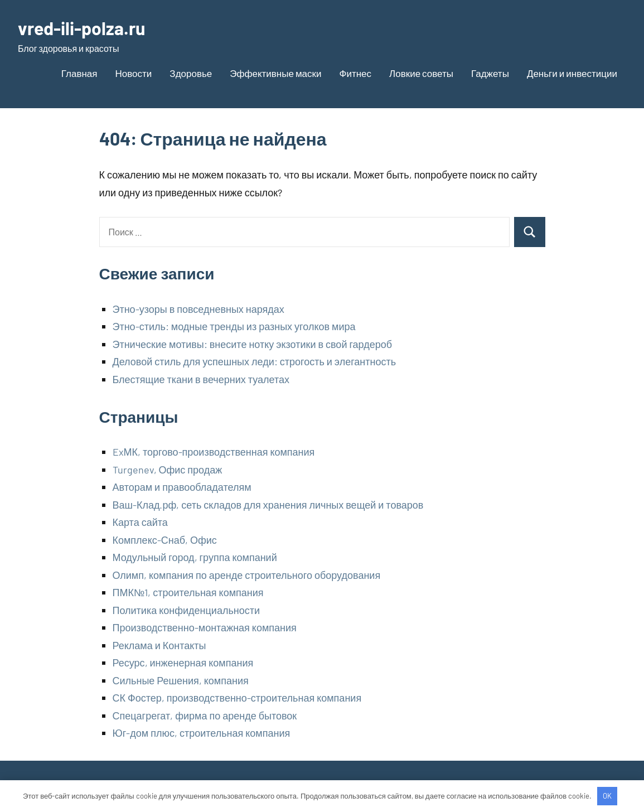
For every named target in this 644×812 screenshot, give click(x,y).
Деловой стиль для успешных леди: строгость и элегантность (255, 361)
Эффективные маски (275, 73)
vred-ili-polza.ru (81, 28)
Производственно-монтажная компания (205, 627)
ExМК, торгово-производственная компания (214, 452)
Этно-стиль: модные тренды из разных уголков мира (234, 326)
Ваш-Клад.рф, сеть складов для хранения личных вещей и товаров (268, 505)
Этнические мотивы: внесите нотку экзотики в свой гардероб (253, 344)
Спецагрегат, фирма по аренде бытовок (205, 716)
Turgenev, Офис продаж (168, 470)
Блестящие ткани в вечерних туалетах (201, 379)
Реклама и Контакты (159, 645)
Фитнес (356, 73)
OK (607, 796)
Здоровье (191, 73)
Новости (134, 73)
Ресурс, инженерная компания (183, 663)
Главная (79, 73)
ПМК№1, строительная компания (188, 592)
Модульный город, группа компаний (195, 557)
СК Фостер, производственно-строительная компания (237, 698)
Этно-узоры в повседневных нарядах (198, 309)
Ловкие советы (421, 73)
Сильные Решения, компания (181, 680)
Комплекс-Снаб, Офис (165, 540)
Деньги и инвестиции (572, 73)
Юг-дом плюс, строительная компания (202, 733)
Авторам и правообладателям (182, 487)
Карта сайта (140, 522)
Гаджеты (490, 73)
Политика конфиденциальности (187, 610)
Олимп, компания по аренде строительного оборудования (247, 575)
